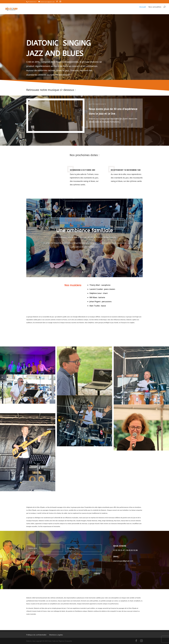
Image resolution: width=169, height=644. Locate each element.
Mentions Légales (56, 635)
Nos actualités (155, 11)
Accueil (142, 11)
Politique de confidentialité (36, 635)
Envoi (97, 573)
